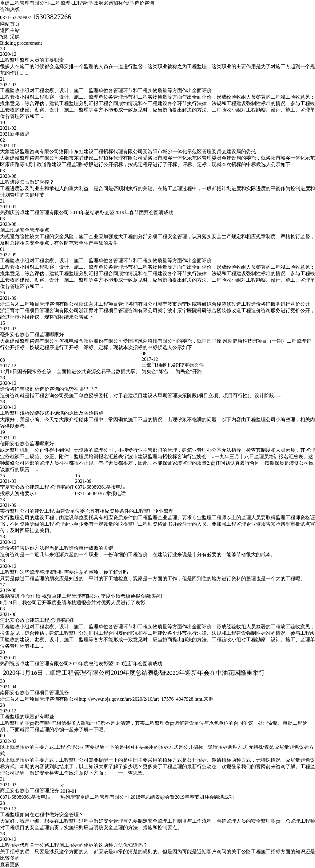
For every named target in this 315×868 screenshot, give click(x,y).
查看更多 (10, 864)
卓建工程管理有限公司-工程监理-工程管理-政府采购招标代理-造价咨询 (77, 3)
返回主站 (10, 30)
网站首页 (10, 24)
